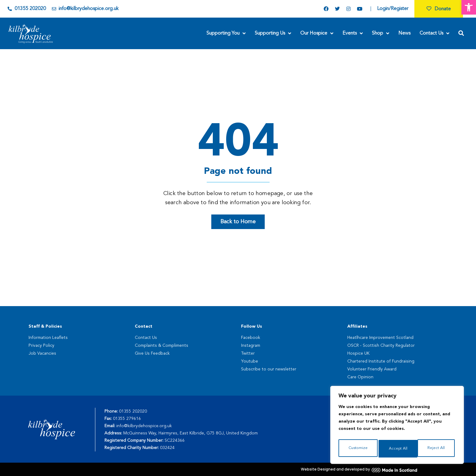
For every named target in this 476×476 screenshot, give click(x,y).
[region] (397, 426)
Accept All (437, 449)
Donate (439, 9)
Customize (358, 449)
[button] (469, 7)
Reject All (397, 449)
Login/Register (393, 9)
